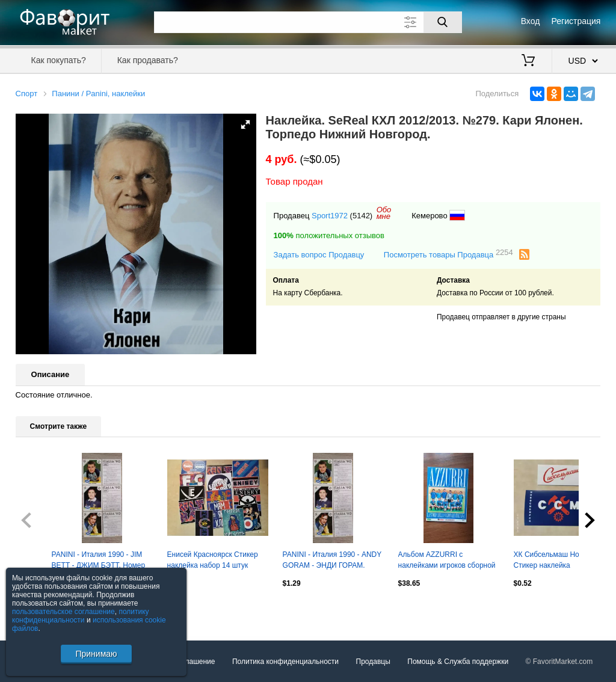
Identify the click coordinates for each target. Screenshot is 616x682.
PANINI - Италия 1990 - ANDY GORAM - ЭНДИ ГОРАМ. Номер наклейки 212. (332, 561)
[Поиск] (443, 22)
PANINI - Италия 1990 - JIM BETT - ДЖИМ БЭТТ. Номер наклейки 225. (99, 561)
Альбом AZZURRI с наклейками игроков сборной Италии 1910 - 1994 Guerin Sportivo (447, 561)
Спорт (27, 94)
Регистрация (576, 21)
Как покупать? (59, 60)
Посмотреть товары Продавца (448, 254)
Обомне (384, 213)
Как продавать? (148, 60)
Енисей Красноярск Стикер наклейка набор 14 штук (213, 560)
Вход (531, 21)
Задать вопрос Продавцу (319, 255)
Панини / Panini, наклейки (98, 94)
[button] (245, 124)
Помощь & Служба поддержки (458, 662)
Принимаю (96, 654)
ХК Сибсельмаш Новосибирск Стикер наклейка (564, 560)
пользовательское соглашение (63, 612)
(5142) (362, 216)
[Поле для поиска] (308, 22)
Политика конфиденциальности (285, 662)
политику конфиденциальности (81, 616)
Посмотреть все (42, 609)
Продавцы (373, 662)
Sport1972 (330, 216)
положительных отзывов (329, 235)
